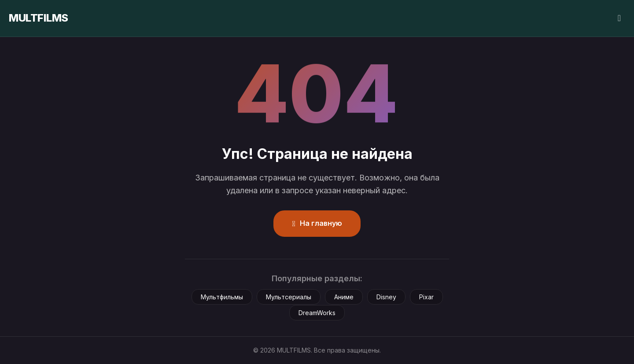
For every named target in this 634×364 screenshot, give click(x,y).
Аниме (344, 297)
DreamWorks (317, 313)
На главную (317, 223)
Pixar (426, 297)
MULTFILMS (39, 18)
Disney (386, 297)
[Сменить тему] (619, 18)
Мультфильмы (222, 297)
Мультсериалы (289, 297)
